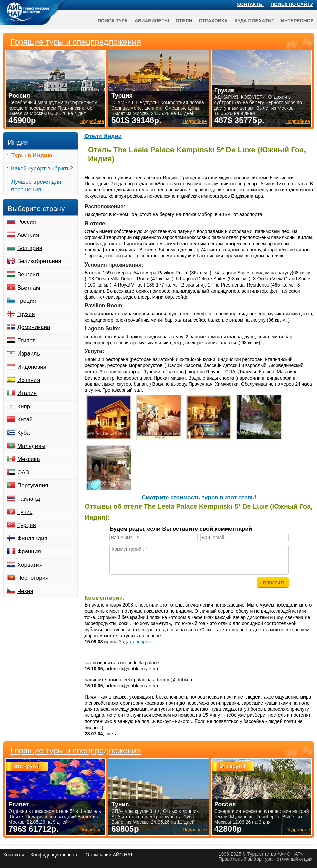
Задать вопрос (135, 642)
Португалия (33, 486)
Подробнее (92, 830)
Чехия (25, 591)
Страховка (213, 21)
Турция (27, 525)
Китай (25, 420)
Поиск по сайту (292, 4)
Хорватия (30, 565)
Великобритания (39, 261)
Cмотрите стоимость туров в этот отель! (199, 497)
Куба (23, 433)
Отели (184, 21)
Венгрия (28, 275)
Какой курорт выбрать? (42, 169)
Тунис (25, 512)
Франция (29, 552)
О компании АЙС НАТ (109, 855)
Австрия (28, 235)
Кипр (24, 406)
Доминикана (34, 327)
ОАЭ (23, 472)
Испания (29, 380)
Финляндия (32, 538)
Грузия (26, 314)
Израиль (29, 354)
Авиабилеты (152, 21)
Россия (27, 222)
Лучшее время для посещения (36, 186)
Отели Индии (103, 136)
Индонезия (32, 367)
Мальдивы (31, 446)
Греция (27, 301)
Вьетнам (29, 288)
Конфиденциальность (54, 855)
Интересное (297, 21)
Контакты (250, 4)
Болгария (30, 248)
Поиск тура (113, 21)
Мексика (29, 459)
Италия (27, 393)
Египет (26, 340)
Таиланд (29, 499)
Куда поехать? (254, 21)
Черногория (33, 578)
